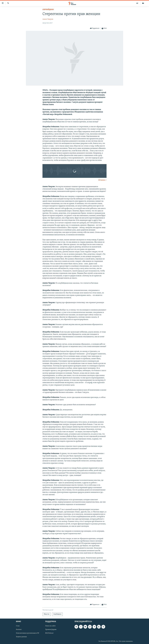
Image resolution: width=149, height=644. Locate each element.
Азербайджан (48, 10)
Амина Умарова (48, 19)
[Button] (95, 28)
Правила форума (51, 630)
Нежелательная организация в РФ (28, 633)
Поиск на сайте (50, 626)
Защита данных (21, 637)
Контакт (19, 630)
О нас (18, 626)
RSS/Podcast (49, 633)
